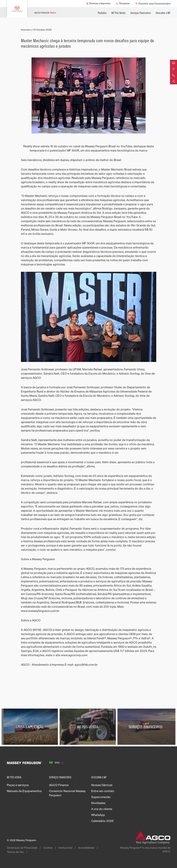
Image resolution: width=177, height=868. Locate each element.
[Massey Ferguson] (17, 9)
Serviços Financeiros (141, 13)
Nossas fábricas (102, 785)
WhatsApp (98, 815)
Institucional (65, 848)
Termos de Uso (15, 852)
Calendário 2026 (102, 821)
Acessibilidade (86, 848)
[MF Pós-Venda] (89, 727)
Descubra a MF (163, 13)
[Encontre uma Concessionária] (153, 4)
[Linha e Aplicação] (31, 727)
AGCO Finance (59, 785)
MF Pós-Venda (118, 13)
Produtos (102, 13)
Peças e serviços (18, 785)
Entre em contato (103, 791)
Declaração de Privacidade (22, 848)
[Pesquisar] (123, 4)
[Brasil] (56, 763)
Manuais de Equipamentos (24, 791)
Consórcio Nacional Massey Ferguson (67, 793)
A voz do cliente (102, 809)
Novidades (98, 803)
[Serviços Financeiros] (146, 727)
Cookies (48, 848)
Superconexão (101, 797)
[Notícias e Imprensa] (98, 4)
